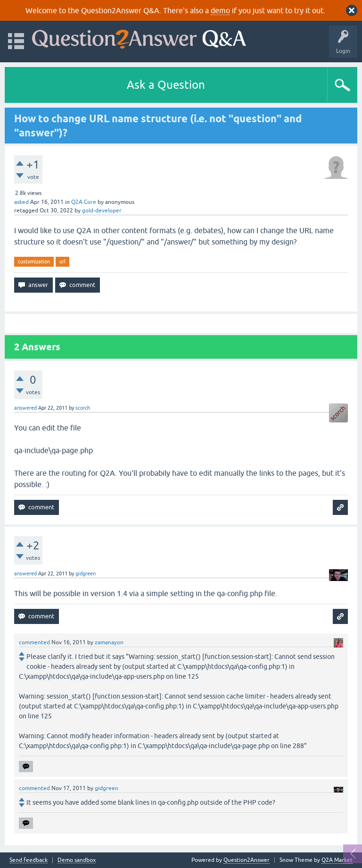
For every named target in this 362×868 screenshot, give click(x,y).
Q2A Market (337, 860)
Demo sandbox (77, 860)
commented (34, 642)
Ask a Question (166, 85)
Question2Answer (247, 860)
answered (25, 408)
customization (34, 261)
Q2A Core (84, 202)
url (62, 261)
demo (220, 10)
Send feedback (29, 860)
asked (21, 202)
